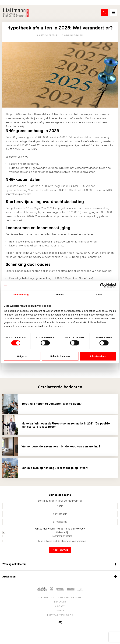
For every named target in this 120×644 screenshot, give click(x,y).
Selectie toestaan (60, 356)
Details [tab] (60, 295)
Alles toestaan (98, 356)
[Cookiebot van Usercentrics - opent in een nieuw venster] (102, 285)
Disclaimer (60, 602)
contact (93, 257)
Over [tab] (99, 295)
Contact (60, 606)
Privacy (60, 611)
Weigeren (22, 356)
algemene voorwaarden (73, 541)
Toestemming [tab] (21, 295)
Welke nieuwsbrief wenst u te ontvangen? (60, 529)
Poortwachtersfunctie (60, 615)
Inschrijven (60, 550)
